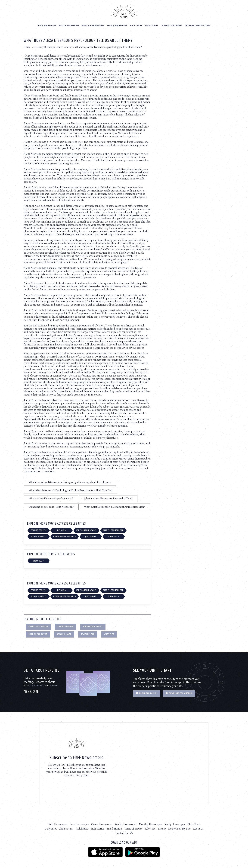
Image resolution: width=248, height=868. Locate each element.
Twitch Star (88, 634)
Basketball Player (38, 627)
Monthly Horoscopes (93, 26)
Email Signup (114, 829)
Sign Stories (97, 829)
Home (27, 47)
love (32, 685)
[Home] (124, 12)
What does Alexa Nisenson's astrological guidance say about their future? (70, 482)
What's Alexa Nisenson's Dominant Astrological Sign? (115, 507)
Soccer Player (64, 634)
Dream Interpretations (198, 26)
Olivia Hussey (39, 537)
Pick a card (33, 692)
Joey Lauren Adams (86, 530)
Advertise (150, 829)
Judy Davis (91, 537)
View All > (114, 537)
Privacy (162, 829)
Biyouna (62, 530)
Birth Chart (194, 824)
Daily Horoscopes (47, 26)
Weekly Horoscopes (69, 26)
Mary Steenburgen (113, 530)
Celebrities (82, 829)
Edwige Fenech (39, 530)
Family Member (65, 627)
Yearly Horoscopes (117, 26)
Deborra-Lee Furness (65, 537)
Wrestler (109, 634)
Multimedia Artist (93, 627)
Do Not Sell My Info (179, 829)
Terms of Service (133, 829)
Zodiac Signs (152, 26)
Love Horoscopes (79, 824)
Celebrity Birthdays (172, 26)
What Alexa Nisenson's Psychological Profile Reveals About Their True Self (70, 490)
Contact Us (122, 833)
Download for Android (179, 693)
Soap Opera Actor (38, 634)
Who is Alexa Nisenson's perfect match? (51, 499)
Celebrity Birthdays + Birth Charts (53, 47)
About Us (198, 829)
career (54, 685)
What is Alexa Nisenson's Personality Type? (108, 499)
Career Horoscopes (102, 824)
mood (40, 685)
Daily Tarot (136, 26)
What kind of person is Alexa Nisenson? (51, 507)
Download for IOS (147, 693)
